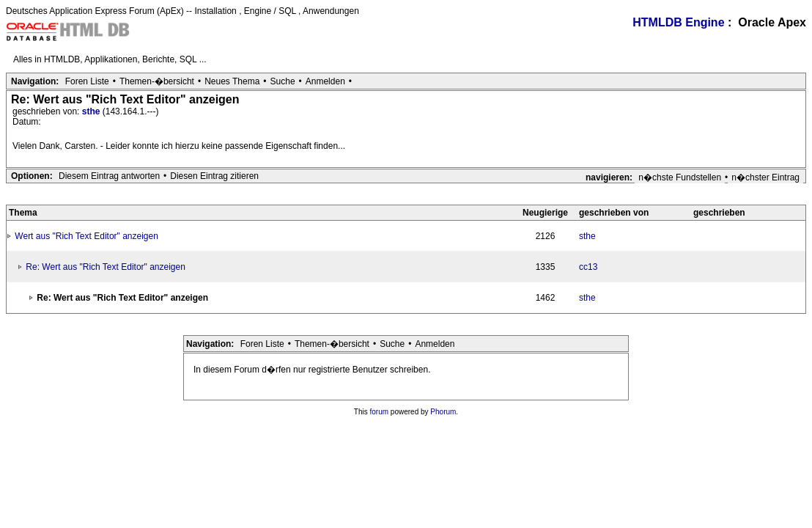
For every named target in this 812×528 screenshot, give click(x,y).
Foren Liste (87, 81)
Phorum (443, 412)
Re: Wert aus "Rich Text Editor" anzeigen (106, 267)
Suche (283, 81)
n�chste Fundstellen (680, 177)
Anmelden (325, 81)
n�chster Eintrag (765, 177)
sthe (92, 111)
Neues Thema (232, 81)
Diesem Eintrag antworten (109, 176)
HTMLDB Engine (678, 22)
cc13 (588, 267)
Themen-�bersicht (157, 81)
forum (380, 412)
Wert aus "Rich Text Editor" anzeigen (86, 236)
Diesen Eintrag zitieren (214, 176)
